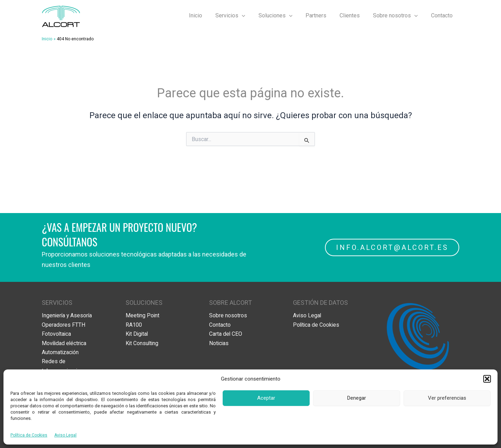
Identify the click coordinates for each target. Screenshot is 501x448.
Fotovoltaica (57, 334)
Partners (323, 15)
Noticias (219, 343)
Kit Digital (137, 334)
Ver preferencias (447, 398)
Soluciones (285, 16)
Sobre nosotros (399, 16)
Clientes (355, 15)
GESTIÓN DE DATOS (320, 303)
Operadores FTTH (63, 325)
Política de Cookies (29, 435)
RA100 (134, 325)
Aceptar (266, 398)
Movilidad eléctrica (65, 343)
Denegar (357, 398)
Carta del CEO (226, 334)
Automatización (61, 352)
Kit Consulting (142, 343)
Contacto (443, 15)
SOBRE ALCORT (230, 303)
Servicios (242, 16)
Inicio (209, 15)
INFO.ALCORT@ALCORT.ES (392, 247)
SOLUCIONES (144, 303)
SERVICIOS (57, 303)
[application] (253, 16)
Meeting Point (143, 315)
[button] (487, 379)
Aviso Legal (65, 435)
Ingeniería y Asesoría (67, 315)
